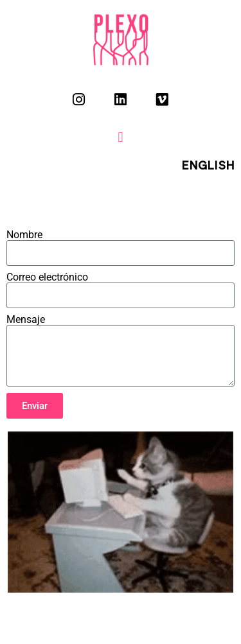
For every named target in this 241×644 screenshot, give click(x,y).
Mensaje (26, 320)
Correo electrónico (47, 277)
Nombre (24, 235)
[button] (121, 137)
